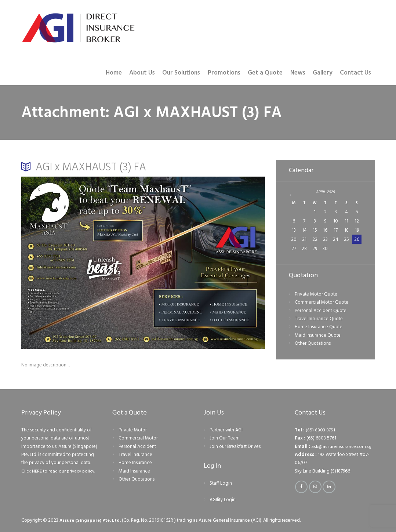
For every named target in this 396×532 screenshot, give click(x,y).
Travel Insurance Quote (319, 319)
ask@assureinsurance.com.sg (341, 447)
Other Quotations (313, 344)
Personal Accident (137, 447)
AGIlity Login (223, 500)
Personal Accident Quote (321, 311)
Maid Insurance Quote (318, 336)
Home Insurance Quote (319, 328)
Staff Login (221, 483)
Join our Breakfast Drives (235, 447)
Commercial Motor (138, 438)
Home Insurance (135, 463)
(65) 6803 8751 (321, 430)
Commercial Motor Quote (321, 303)
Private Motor (133, 430)
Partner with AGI (226, 430)
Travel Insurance (135, 455)
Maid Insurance (134, 471)
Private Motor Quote (316, 295)
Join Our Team (225, 438)
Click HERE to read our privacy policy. (59, 471)
